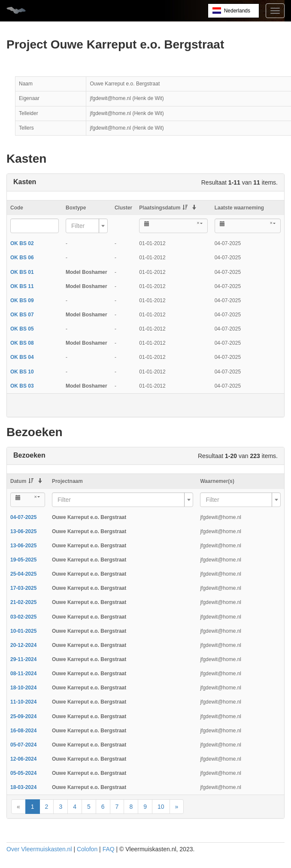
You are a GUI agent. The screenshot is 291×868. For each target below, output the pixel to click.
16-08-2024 (23, 731)
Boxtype (76, 208)
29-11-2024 (23, 659)
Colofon (87, 849)
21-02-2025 (23, 602)
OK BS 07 (22, 315)
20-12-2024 (23, 645)
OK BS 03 (22, 386)
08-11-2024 (23, 674)
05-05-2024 (23, 773)
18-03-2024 (23, 787)
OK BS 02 (22, 243)
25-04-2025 (23, 574)
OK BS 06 (22, 258)
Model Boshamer (86, 272)
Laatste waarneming (239, 208)
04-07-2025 (23, 517)
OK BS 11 (22, 286)
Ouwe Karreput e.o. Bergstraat (89, 517)
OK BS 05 (22, 329)
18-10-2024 (23, 688)
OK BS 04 (22, 357)
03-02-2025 (23, 617)
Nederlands (237, 11)
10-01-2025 (23, 631)
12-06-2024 (23, 759)
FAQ (109, 849)
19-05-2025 (23, 560)
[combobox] (87, 226)
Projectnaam (67, 481)
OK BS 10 (22, 372)
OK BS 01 (22, 272)
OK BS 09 (22, 300)
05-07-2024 (23, 745)
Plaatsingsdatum (163, 208)
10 (161, 807)
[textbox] (84, 226)
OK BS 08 (22, 343)
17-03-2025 (23, 588)
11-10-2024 (23, 702)
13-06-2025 (23, 531)
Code (17, 208)
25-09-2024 (23, 716)
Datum (22, 481)
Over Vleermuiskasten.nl (39, 849)
